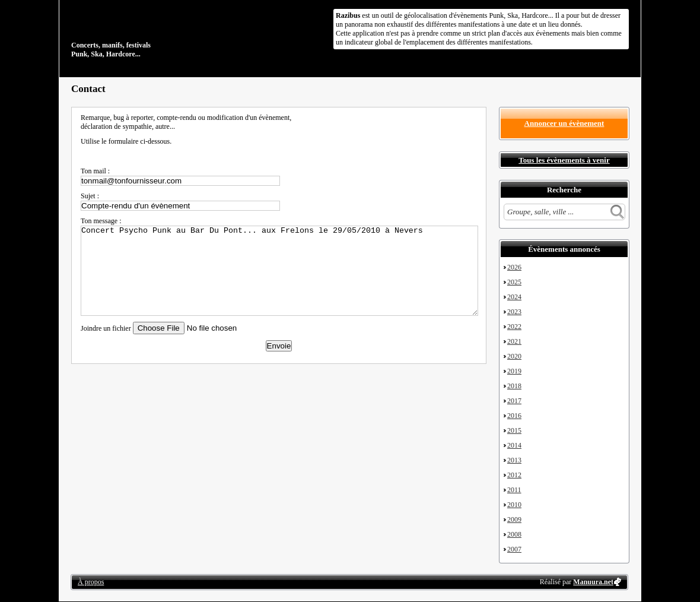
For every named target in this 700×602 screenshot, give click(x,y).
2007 (514, 549)
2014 (514, 445)
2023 (514, 312)
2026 (514, 267)
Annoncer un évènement (564, 123)
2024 (514, 297)
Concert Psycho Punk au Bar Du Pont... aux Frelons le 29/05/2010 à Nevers (279, 271)
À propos (91, 582)
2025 (514, 282)
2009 (514, 519)
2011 (514, 490)
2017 (514, 401)
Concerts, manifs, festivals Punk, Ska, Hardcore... (148, 32)
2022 (514, 327)
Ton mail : (95, 171)
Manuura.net (593, 582)
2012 (514, 475)
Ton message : (101, 221)
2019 (514, 371)
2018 (514, 386)
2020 (514, 356)
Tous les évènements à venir (564, 160)
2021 (514, 341)
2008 (514, 534)
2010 (514, 505)
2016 (514, 416)
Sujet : (90, 196)
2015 (514, 430)
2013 (514, 460)
